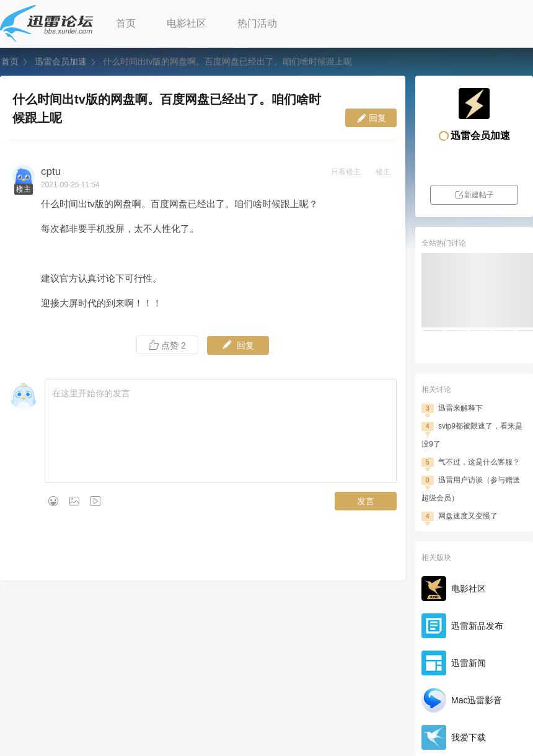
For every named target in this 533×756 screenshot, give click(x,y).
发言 (366, 501)
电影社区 (187, 23)
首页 (126, 23)
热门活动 (257, 23)
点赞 (167, 345)
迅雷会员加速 (61, 61)
